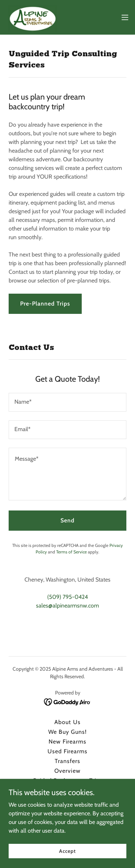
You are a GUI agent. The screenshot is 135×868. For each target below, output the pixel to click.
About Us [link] (67, 722)
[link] (33, 17)
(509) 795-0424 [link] (67, 597)
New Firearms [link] (67, 742)
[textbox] (67, 402)
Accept (67, 851)
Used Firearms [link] (67, 751)
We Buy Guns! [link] (67, 732)
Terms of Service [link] (71, 552)
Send (67, 520)
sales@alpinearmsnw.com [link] (67, 606)
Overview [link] (67, 771)
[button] (125, 17)
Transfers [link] (67, 761)
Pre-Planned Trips (45, 304)
